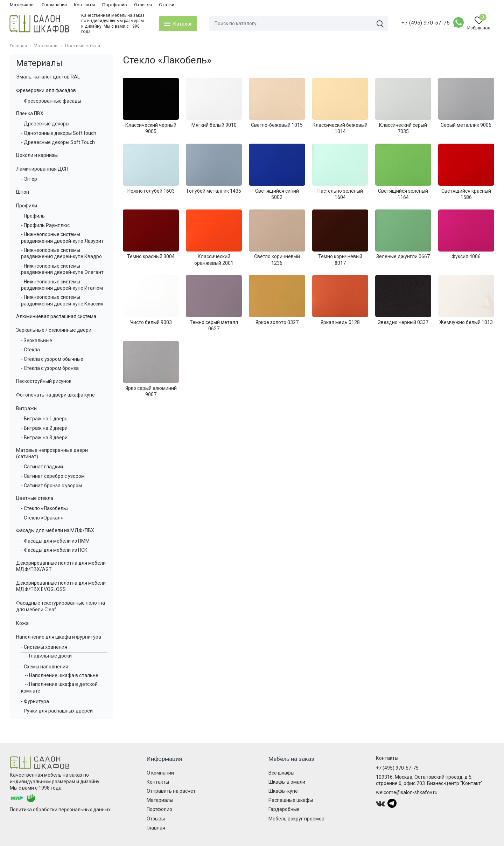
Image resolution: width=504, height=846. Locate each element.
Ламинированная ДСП (42, 169)
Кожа (22, 623)
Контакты (85, 5)
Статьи (167, 5)
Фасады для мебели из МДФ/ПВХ (55, 530)
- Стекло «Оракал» (42, 518)
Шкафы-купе (283, 791)
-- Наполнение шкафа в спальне (61, 675)
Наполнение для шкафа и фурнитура (59, 637)
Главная (156, 828)
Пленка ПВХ (30, 114)
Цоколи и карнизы (37, 155)
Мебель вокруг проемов (296, 819)
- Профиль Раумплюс (45, 225)
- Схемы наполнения (45, 667)
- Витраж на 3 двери (44, 438)
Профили (27, 206)
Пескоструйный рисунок (44, 381)
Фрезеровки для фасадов (46, 90)
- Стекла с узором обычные (52, 359)
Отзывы (143, 5)
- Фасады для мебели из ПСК (54, 550)
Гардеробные (284, 809)
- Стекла (30, 350)
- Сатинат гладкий (42, 467)
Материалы (22, 5)
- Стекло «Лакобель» (45, 508)
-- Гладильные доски (48, 656)
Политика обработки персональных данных (60, 810)
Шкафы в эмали (287, 782)
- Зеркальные (37, 341)
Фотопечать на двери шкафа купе (55, 395)
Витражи (26, 408)
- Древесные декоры (45, 124)
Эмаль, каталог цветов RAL (48, 77)
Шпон (23, 192)
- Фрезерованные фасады (51, 101)
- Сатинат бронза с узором (51, 486)
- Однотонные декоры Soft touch (59, 133)
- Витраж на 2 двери (44, 428)
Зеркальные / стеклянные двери (54, 330)
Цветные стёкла (35, 498)
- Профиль (33, 216)
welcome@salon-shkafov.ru (407, 792)
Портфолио (115, 5)
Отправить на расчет (171, 791)
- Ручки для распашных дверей (57, 711)
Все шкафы (281, 773)
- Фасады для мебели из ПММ (55, 541)
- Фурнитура (35, 701)
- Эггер (29, 179)
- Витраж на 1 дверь (44, 419)
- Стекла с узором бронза (50, 368)
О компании (54, 5)
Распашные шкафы (291, 800)
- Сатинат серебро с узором (53, 476)
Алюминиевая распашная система (56, 316)
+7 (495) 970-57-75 (425, 23)
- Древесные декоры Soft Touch (58, 142)
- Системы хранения (44, 647)
